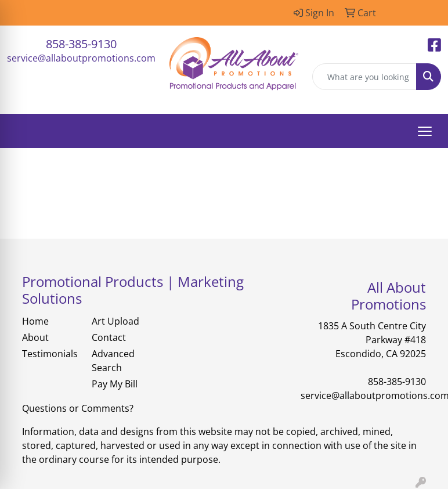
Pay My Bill (115, 384)
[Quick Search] (364, 77)
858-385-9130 (81, 44)
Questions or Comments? (78, 408)
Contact (109, 337)
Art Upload (115, 321)
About (35, 337)
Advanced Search (113, 361)
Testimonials (50, 354)
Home (35, 321)
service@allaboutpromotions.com (81, 58)
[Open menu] (425, 131)
